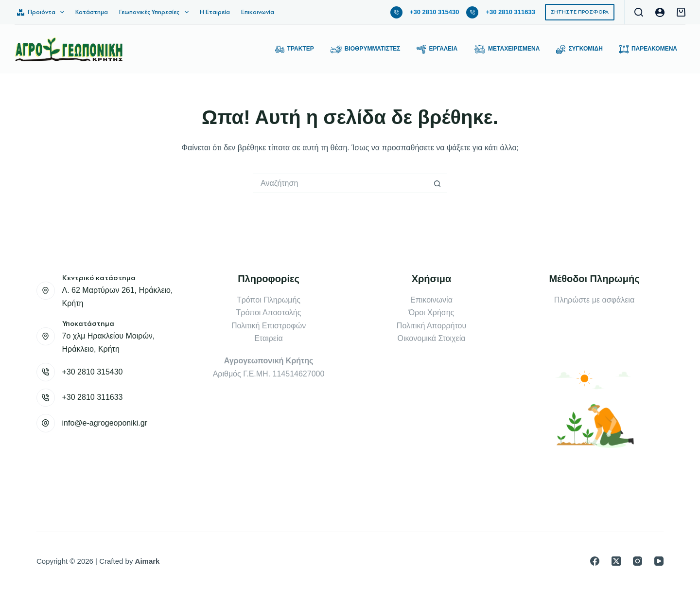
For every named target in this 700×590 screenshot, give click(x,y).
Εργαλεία (437, 49)
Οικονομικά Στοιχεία (432, 338)
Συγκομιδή (579, 49)
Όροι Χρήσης (432, 313)
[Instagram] (638, 561)
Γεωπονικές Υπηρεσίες (156, 12)
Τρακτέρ (295, 49)
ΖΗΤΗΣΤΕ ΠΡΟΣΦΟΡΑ (580, 12)
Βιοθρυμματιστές (366, 49)
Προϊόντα (43, 12)
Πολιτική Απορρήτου (431, 326)
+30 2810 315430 (435, 12)
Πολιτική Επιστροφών (269, 326)
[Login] (660, 12)
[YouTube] (659, 561)
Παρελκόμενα (648, 49)
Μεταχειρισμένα (507, 49)
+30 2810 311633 (510, 12)
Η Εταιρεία (215, 12)
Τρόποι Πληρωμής (269, 300)
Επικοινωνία (258, 12)
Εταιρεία (269, 338)
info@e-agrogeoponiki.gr (105, 423)
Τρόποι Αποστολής (269, 313)
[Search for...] (340, 183)
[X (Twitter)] (616, 561)
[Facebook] (595, 561)
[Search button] (437, 183)
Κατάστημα (92, 12)
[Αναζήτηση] (639, 12)
